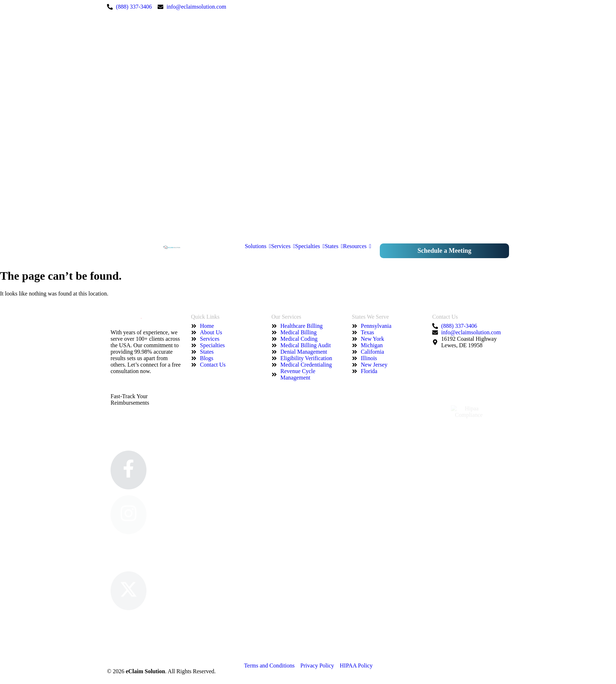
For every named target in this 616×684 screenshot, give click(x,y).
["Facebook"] (330, 23)
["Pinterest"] (330, 178)
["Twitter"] (330, 139)
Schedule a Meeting (444, 251)
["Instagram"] (330, 62)
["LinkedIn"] (330, 101)
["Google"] (330, 217)
